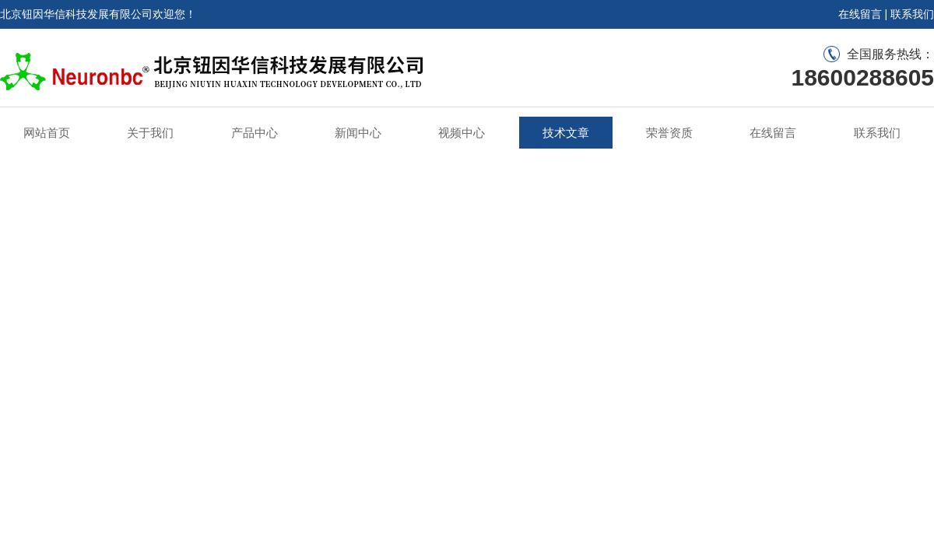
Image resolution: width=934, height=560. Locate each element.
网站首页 (47, 133)
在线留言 (860, 14)
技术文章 (566, 133)
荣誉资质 (669, 133)
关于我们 (150, 133)
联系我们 (912, 14)
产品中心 (255, 133)
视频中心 (462, 133)
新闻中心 (358, 133)
